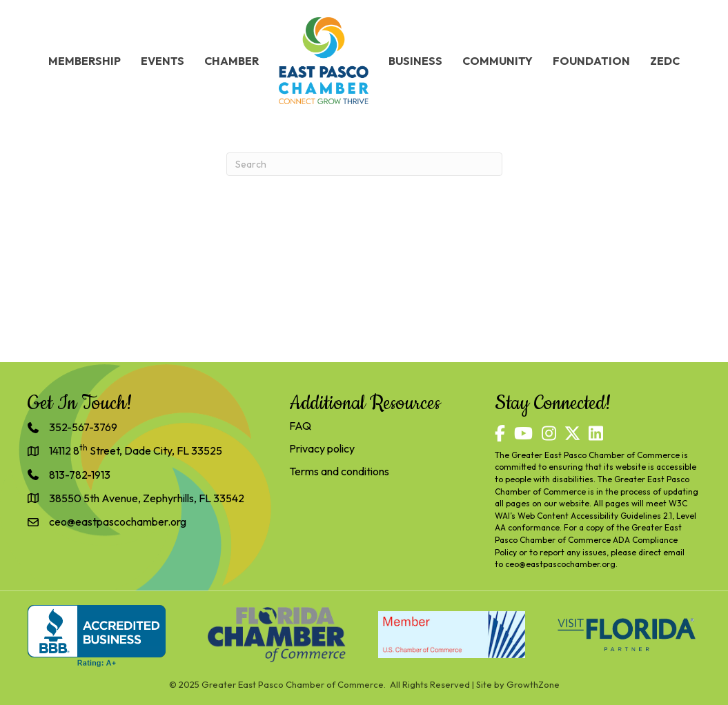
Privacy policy (322, 448)
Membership (85, 61)
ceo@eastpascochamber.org (560, 564)
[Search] (364, 164)
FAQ (300, 426)
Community (498, 61)
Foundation (591, 61)
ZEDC (665, 61)
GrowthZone (533, 684)
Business (415, 61)
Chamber (232, 61)
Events (163, 61)
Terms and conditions (339, 471)
